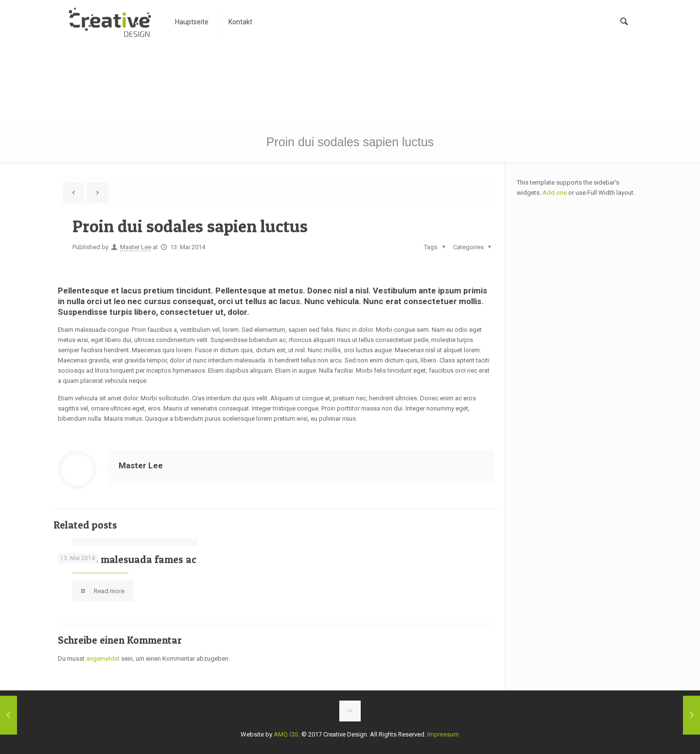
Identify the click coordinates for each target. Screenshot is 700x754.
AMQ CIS (286, 734)
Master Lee (136, 247)
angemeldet (103, 659)
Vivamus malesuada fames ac (127, 559)
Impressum (443, 734)
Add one (555, 193)
